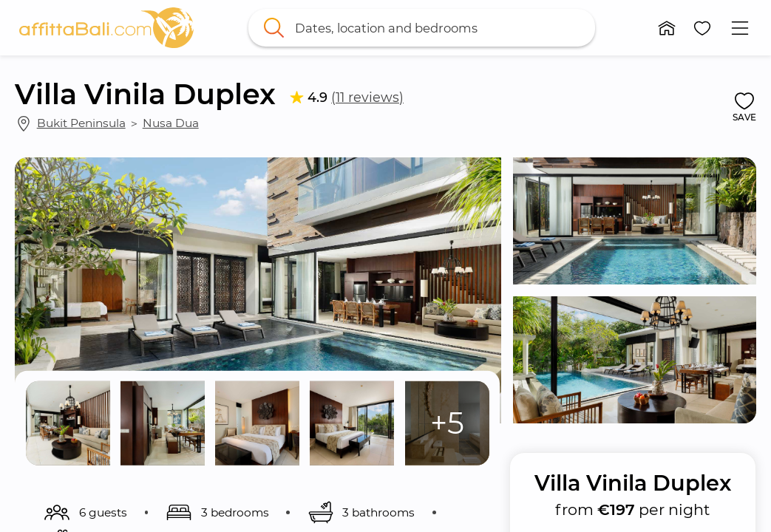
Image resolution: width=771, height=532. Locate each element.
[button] (667, 28)
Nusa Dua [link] (171, 123)
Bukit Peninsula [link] (81, 123)
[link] (106, 28)
